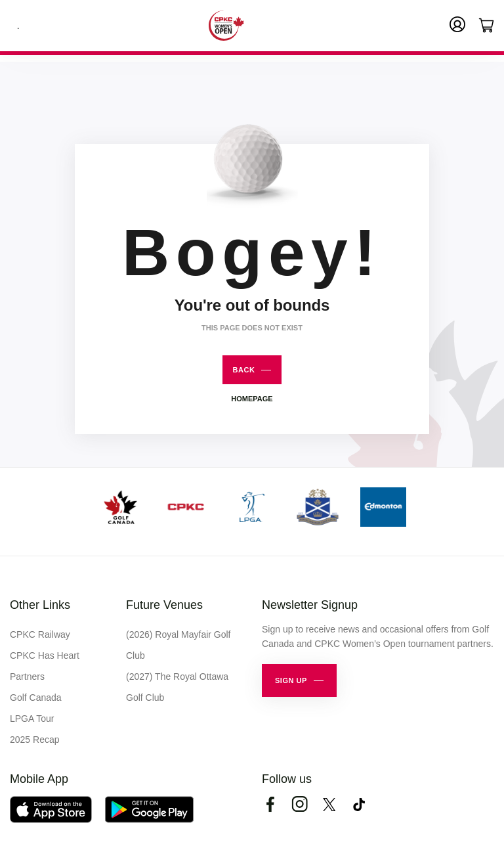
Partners (27, 676)
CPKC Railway (40, 634)
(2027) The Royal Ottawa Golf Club (177, 687)
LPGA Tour (32, 719)
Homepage (252, 399)
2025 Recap (35, 740)
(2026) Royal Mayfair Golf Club (178, 645)
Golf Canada (36, 698)
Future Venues (164, 605)
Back (244, 370)
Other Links (40, 605)
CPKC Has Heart (45, 655)
